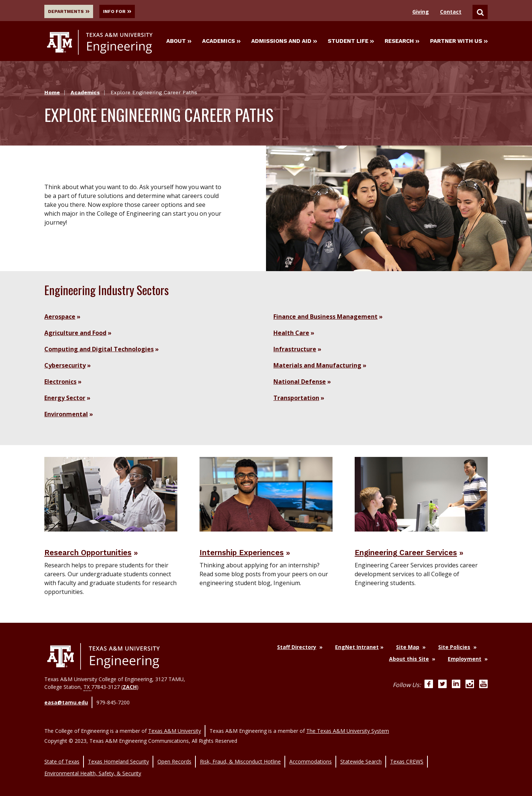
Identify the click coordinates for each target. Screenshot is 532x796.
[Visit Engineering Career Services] (421, 495)
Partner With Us (459, 42)
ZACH (130, 691)
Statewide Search (361, 755)
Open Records (174, 755)
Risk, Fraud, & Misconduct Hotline (240, 755)
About (179, 42)
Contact (451, 12)
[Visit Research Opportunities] (111, 495)
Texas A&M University (175, 728)
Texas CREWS (407, 755)
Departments (72, 11)
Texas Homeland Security (118, 755)
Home (52, 94)
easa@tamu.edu (66, 705)
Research (402, 42)
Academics (221, 42)
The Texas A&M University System (348, 728)
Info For (131, 11)
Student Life (351, 42)
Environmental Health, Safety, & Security (93, 763)
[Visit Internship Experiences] (266, 495)
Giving (421, 12)
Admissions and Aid (284, 42)
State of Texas (62, 755)
